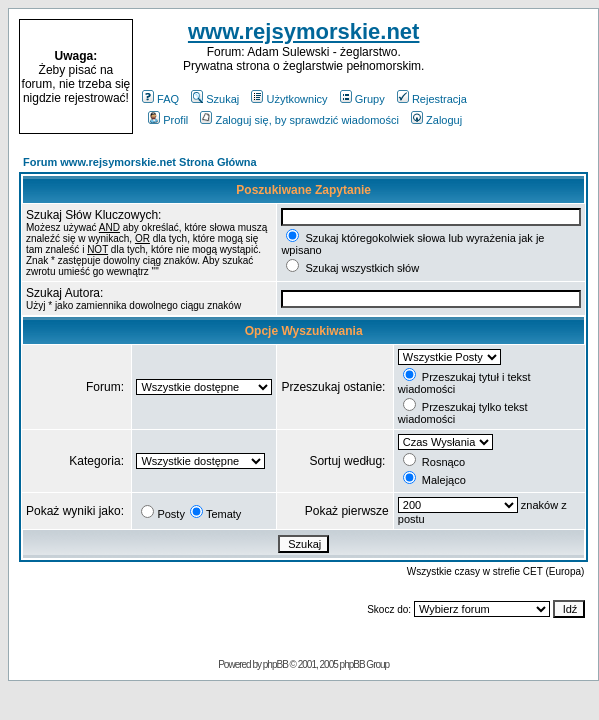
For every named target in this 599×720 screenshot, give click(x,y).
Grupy (362, 99)
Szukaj (215, 99)
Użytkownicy (289, 99)
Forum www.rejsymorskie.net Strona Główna (140, 162)
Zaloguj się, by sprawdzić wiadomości (299, 120)
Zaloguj (436, 120)
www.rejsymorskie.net (304, 31)
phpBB (275, 664)
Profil (168, 120)
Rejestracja (432, 99)
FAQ (160, 99)
